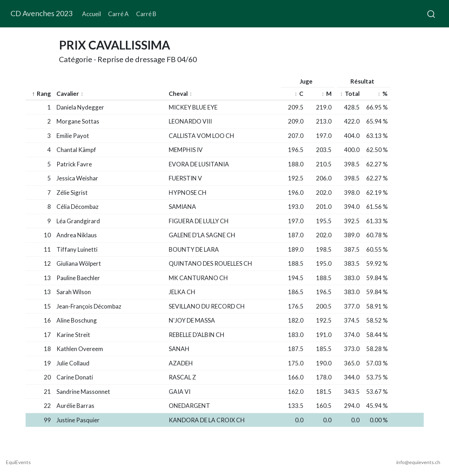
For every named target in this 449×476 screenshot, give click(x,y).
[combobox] (431, 14)
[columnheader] (40, 94)
